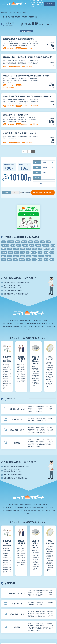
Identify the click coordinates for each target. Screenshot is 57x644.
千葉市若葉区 (5, 245)
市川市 (28, 249)
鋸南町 (15, 260)
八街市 (31, 242)
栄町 (28, 252)
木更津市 (4, 252)
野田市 (3, 260)
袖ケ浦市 (41, 256)
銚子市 (9, 260)
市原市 (22, 249)
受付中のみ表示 (26, 193)
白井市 (52, 252)
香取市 (46, 260)
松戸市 (22, 252)
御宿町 (34, 249)
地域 (37, 167)
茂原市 (34, 256)
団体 (15, 193)
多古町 (32, 245)
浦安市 (46, 252)
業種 (37, 173)
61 (29, 152)
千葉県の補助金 (12, 12)
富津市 (53, 245)
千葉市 (48, 242)
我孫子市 (47, 249)
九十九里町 (11, 242)
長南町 (28, 260)
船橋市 (22, 256)
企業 (7, 192)
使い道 (37, 178)
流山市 (40, 252)
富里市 (3, 249)
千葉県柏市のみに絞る (27, 31)
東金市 (16, 252)
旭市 (52, 249)
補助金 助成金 (4, 12)
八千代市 (24, 242)
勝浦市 (36, 242)
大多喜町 (38, 245)
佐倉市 (18, 242)
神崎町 (9, 256)
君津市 (19, 245)
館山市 (40, 260)
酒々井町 (48, 256)
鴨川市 (52, 260)
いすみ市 (16, 249)
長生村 (34, 260)
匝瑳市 (42, 242)
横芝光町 (34, 252)
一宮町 (3, 242)
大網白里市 (46, 245)
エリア (37, 162)
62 (33, 152)
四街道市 (25, 245)
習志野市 (16, 256)
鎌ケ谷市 (22, 260)
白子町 (3, 256)
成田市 (40, 249)
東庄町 (11, 252)
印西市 (13, 245)
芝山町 (28, 256)
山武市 (9, 249)
